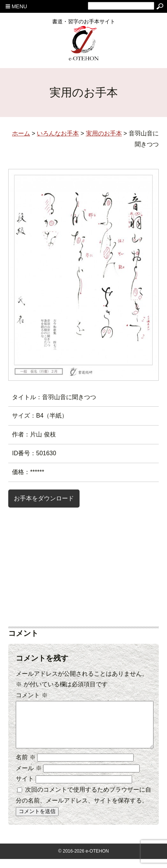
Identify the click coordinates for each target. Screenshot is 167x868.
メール (29, 777)
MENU (16, 6)
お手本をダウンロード (44, 498)
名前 (26, 766)
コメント (32, 695)
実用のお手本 (104, 133)
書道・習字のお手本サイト (84, 24)
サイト (25, 788)
